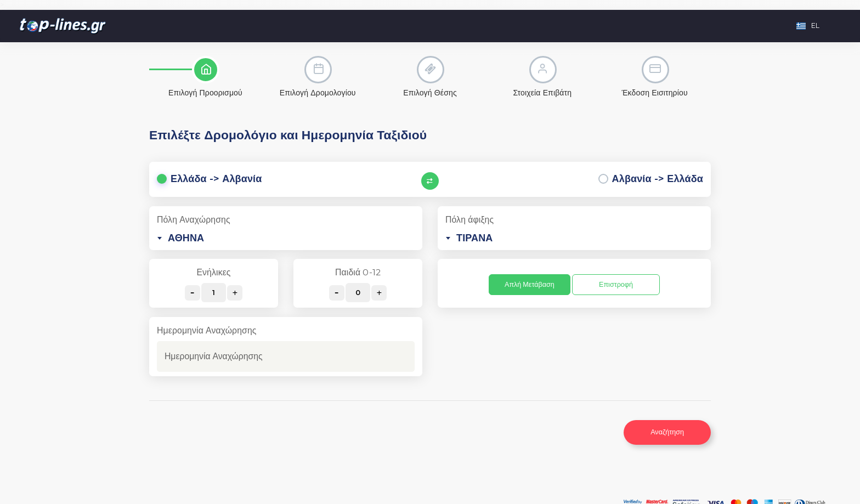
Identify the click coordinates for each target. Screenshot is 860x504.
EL (808, 26)
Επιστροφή (616, 284)
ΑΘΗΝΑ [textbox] (186, 238)
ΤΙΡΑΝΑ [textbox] (475, 238)
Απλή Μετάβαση (530, 284)
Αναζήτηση (667, 432)
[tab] (205, 77)
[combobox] (286, 238)
